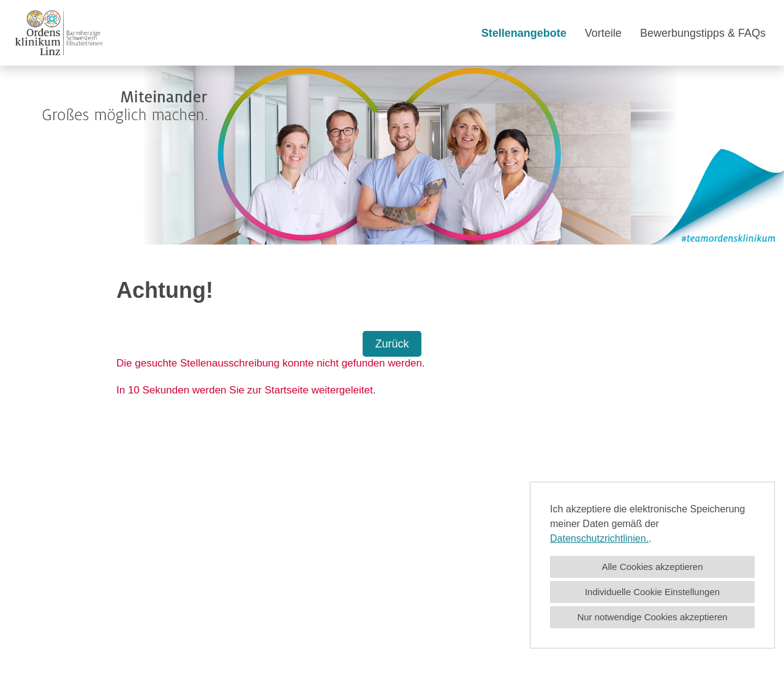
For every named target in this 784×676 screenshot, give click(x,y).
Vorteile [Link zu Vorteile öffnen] (603, 33)
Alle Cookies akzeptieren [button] (652, 567)
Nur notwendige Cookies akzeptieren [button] (652, 617)
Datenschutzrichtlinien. (599, 538)
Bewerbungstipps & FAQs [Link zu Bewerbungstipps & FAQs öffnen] (703, 33)
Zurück (392, 344)
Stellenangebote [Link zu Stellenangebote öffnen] (524, 33)
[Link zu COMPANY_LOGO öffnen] (59, 33)
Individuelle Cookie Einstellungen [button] (652, 592)
